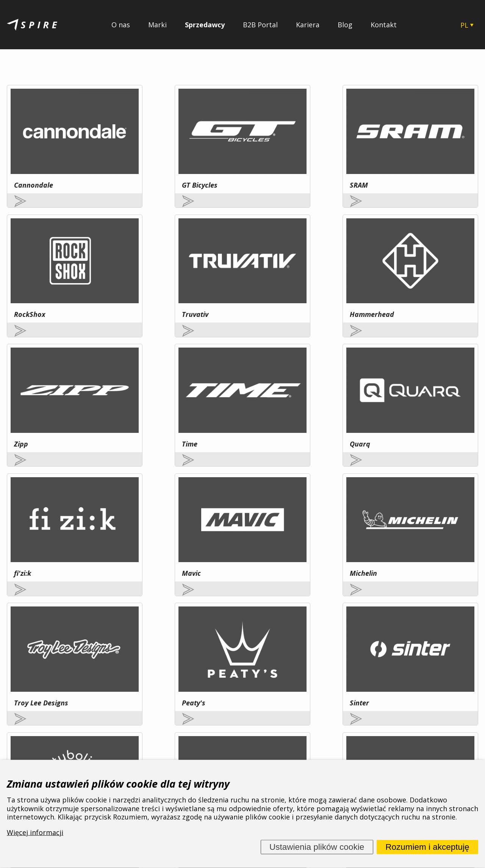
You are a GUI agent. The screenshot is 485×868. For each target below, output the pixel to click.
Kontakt (384, 25)
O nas (121, 25)
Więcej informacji (90, 679)
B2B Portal (260, 25)
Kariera (308, 25)
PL (464, 25)
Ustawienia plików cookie (317, 847)
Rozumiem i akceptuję (427, 847)
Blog (345, 25)
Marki (157, 25)
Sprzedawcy (205, 25)
